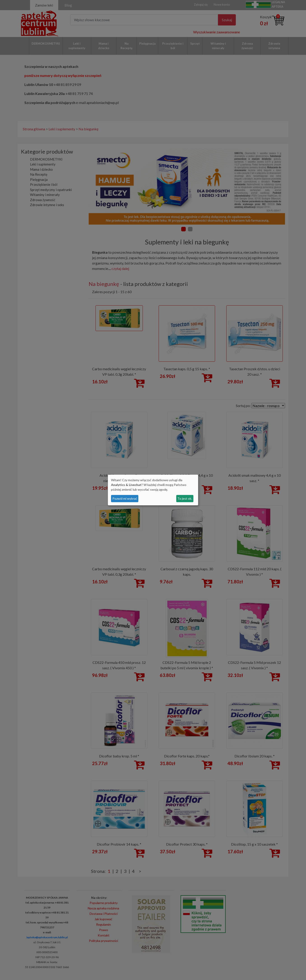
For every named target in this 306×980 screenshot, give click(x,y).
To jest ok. (185, 498)
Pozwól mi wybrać (125, 498)
